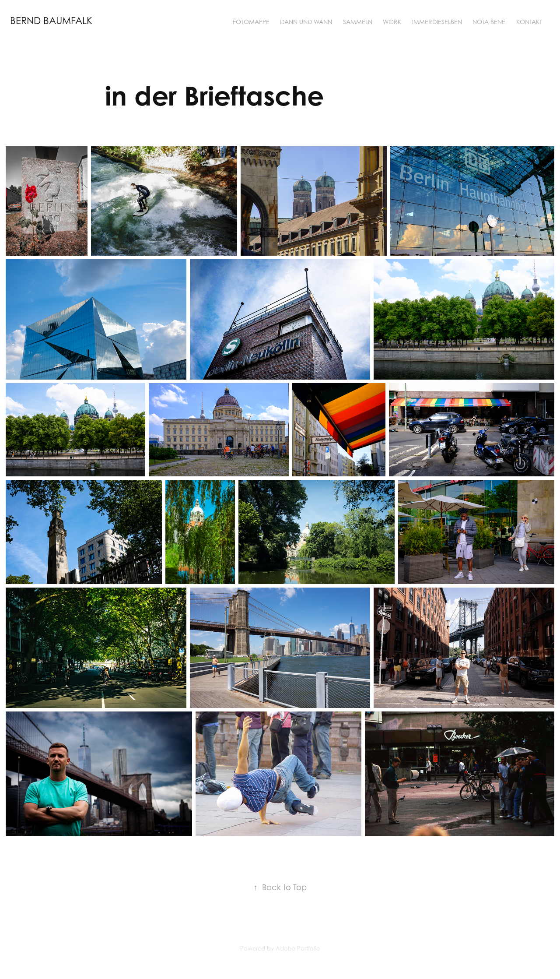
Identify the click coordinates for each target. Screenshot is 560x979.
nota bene (489, 22)
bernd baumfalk (51, 21)
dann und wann (306, 22)
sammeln (358, 22)
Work (392, 22)
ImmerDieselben (437, 22)
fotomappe (251, 22)
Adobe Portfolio (298, 948)
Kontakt (529, 22)
